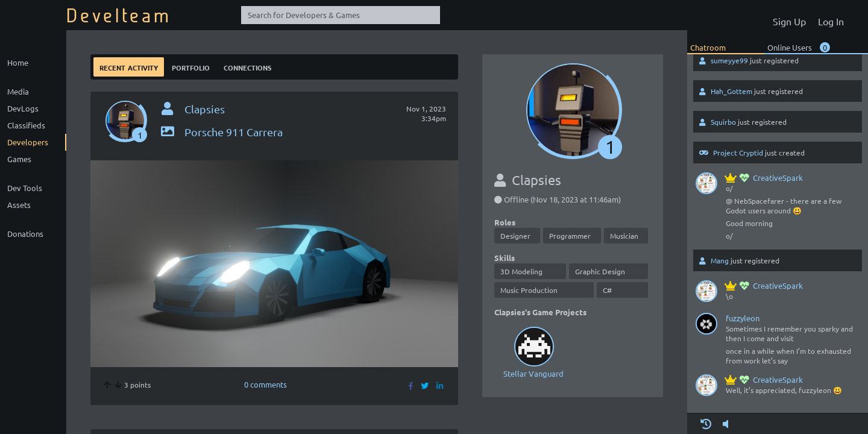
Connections (247, 67)
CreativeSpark (764, 178)
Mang (720, 260)
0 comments (266, 384)
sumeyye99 (729, 60)
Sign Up (789, 21)
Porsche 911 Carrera (221, 132)
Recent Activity (129, 67)
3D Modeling (521, 271)
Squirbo (723, 122)
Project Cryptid (738, 153)
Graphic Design (600, 271)
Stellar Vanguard (533, 351)
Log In (831, 21)
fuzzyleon (743, 318)
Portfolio (191, 67)
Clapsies (205, 109)
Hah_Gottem (731, 91)
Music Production (529, 290)
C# (607, 290)
